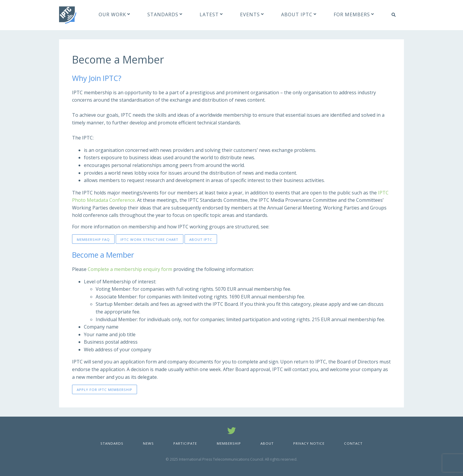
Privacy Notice (309, 443)
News (148, 443)
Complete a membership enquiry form (130, 269)
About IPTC (201, 239)
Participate (185, 443)
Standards (112, 443)
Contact (353, 443)
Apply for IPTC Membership (105, 390)
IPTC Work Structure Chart (149, 239)
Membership (229, 443)
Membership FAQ (93, 239)
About (267, 443)
